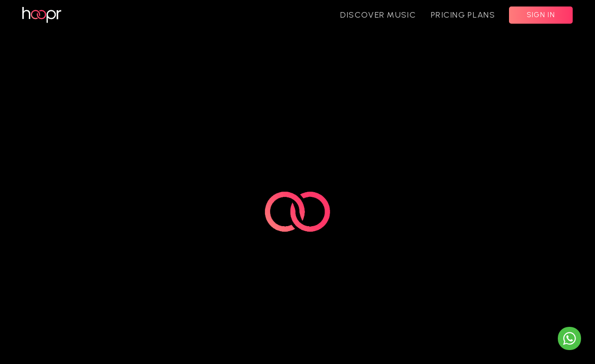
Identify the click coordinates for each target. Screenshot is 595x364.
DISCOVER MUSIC (378, 15)
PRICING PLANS (463, 15)
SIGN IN (541, 15)
